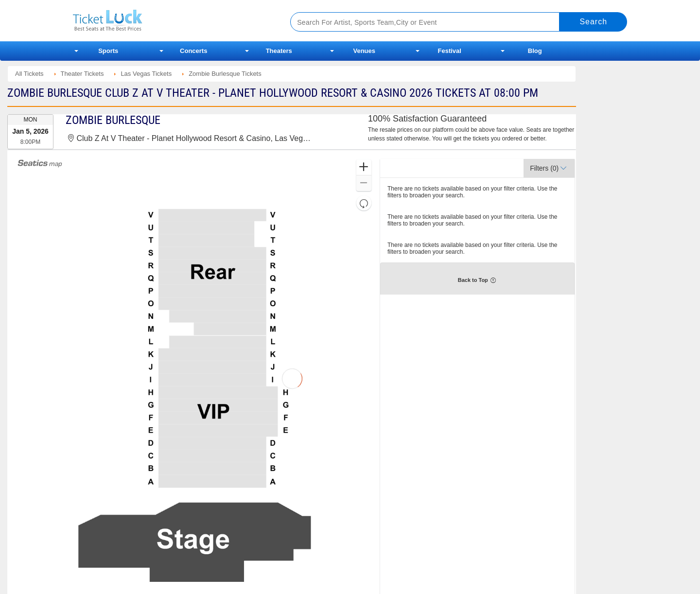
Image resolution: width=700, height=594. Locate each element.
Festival (450, 51)
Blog (535, 51)
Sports (108, 51)
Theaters (279, 51)
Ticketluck (170, 21)
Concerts (193, 51)
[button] (364, 167)
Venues (364, 51)
